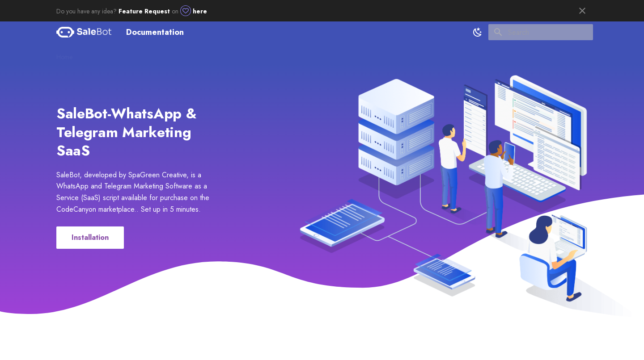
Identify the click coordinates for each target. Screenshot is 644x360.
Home (64, 54)
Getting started (104, 54)
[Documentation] (84, 32)
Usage (231, 54)
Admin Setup (151, 54)
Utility (258, 54)
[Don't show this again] (582, 11)
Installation (90, 237)
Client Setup (195, 54)
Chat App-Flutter (297, 54)
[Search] (541, 32)
